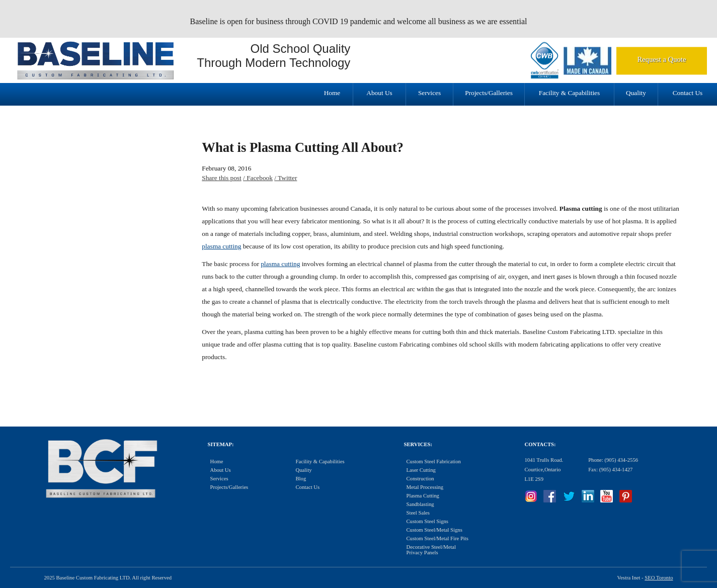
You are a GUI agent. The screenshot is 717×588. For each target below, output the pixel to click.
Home (332, 93)
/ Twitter (286, 178)
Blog (301, 479)
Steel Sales (418, 513)
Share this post (222, 178)
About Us (379, 93)
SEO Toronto (659, 578)
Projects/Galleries (489, 93)
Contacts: (540, 444)
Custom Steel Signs (428, 521)
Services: (418, 444)
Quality (636, 93)
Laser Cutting (421, 470)
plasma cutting (221, 246)
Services (429, 93)
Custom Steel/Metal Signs (434, 530)
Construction (420, 479)
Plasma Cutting (423, 496)
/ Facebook (258, 178)
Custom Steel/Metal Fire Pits (437, 538)
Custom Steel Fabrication (434, 461)
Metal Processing (425, 487)
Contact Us (688, 93)
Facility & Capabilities (569, 93)
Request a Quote (662, 59)
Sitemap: (221, 444)
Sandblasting (420, 504)
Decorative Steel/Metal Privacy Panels (431, 550)
